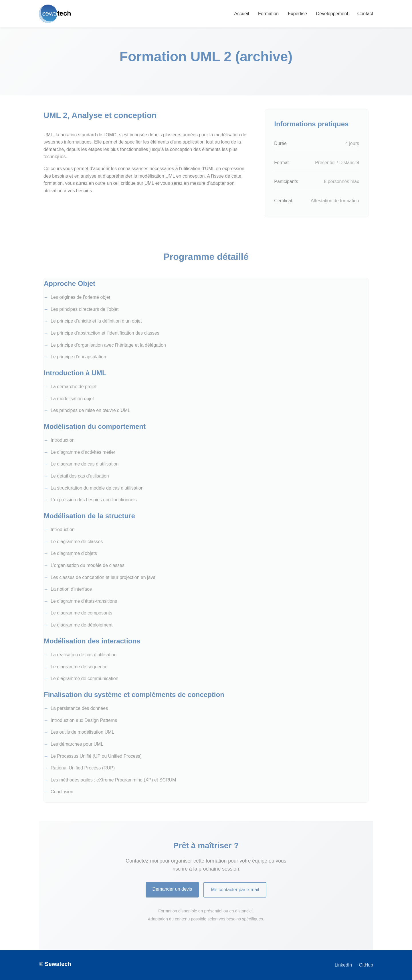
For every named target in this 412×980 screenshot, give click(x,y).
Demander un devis (172, 889)
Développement (332, 14)
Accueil (241, 14)
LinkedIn (343, 965)
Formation (268, 14)
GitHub (366, 965)
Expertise (297, 14)
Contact (365, 14)
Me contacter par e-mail (235, 890)
